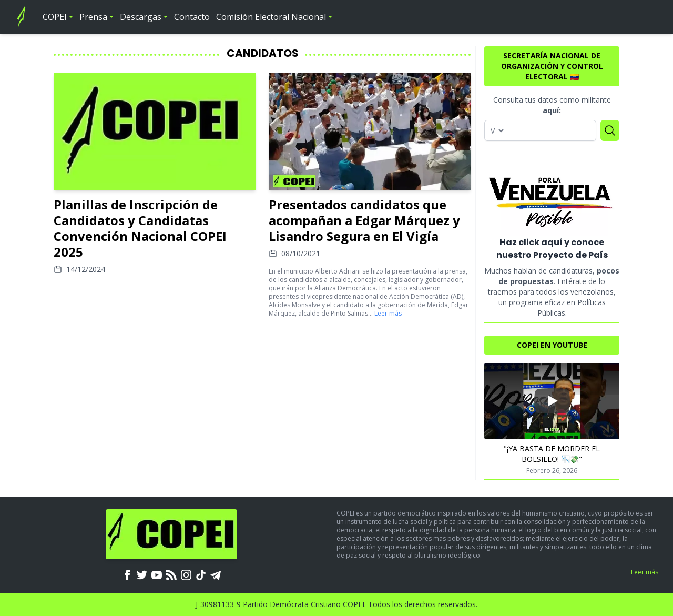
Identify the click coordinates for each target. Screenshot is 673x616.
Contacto (192, 17)
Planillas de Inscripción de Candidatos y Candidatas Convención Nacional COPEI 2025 (140, 228)
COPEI (55, 17)
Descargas (141, 17)
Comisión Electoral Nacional (271, 17)
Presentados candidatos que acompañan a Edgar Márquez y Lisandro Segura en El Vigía (364, 220)
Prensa (93, 17)
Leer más (388, 313)
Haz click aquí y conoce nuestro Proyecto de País (552, 249)
